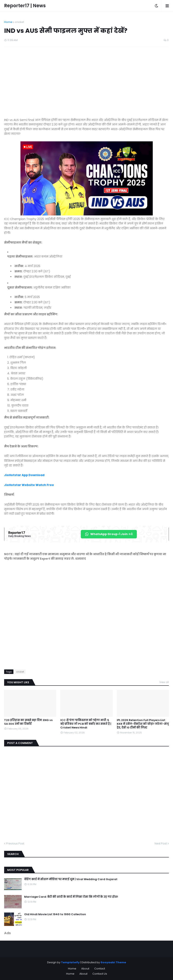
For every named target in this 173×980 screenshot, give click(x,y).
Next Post (161, 843)
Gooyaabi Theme (113, 962)
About (85, 969)
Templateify (70, 962)
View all (164, 682)
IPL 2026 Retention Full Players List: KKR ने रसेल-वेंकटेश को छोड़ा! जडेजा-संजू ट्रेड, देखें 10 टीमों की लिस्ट (143, 724)
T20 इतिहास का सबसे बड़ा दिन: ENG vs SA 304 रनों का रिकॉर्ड (28, 722)
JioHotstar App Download (24, 475)
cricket (19, 22)
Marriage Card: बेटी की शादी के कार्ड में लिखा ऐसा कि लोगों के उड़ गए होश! (71, 897)
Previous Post (15, 843)
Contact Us (100, 974)
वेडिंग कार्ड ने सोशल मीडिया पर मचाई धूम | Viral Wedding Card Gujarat (71, 879)
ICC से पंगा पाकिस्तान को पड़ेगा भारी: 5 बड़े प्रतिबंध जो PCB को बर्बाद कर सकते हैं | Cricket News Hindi (86, 724)
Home (8, 22)
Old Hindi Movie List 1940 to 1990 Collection (55, 914)
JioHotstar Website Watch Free (29, 485)
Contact (100, 969)
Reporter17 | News (25, 6)
